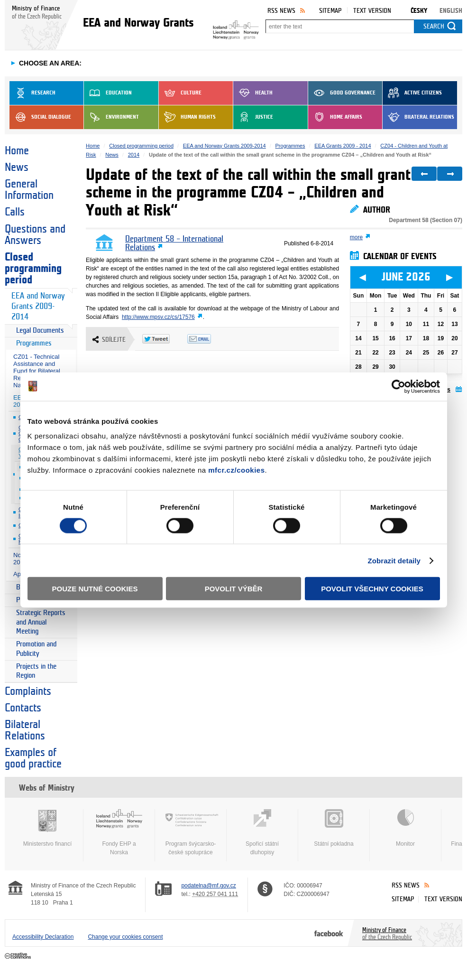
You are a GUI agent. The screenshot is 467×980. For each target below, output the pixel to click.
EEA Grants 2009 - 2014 (343, 146)
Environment (111, 117)
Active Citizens (412, 93)
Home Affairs (335, 117)
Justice (253, 117)
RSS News (281, 11)
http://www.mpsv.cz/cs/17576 (158, 317)
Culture (180, 93)
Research (32, 93)
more (356, 237)
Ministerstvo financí (47, 828)
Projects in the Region (36, 671)
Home (17, 151)
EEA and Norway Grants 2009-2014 (38, 306)
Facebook (329, 933)
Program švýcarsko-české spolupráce (191, 832)
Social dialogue (40, 117)
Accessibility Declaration (43, 937)
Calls (15, 212)
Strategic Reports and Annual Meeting (41, 622)
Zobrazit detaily (394, 560)
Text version (372, 11)
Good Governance (342, 93)
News (17, 168)
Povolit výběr (234, 589)
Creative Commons (19, 956)
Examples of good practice (33, 758)
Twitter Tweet (165, 339)
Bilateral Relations (418, 117)
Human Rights (187, 117)
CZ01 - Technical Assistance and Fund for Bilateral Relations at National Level (37, 371)
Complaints (28, 691)
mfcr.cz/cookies (236, 470)
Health (253, 93)
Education (108, 93)
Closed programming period (33, 269)
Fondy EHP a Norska (119, 832)
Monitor (405, 828)
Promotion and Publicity (36, 649)
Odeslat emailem (210, 339)
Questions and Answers (35, 235)
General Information (29, 190)
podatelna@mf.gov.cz (208, 886)
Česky (419, 11)
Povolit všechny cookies (372, 589)
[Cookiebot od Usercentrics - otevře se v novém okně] (398, 386)
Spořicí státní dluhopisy (262, 832)
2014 (134, 155)
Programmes (34, 343)
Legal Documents (40, 331)
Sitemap (330, 11)
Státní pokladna (334, 828)
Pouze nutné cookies (95, 589)
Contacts (23, 708)
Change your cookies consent (125, 937)
